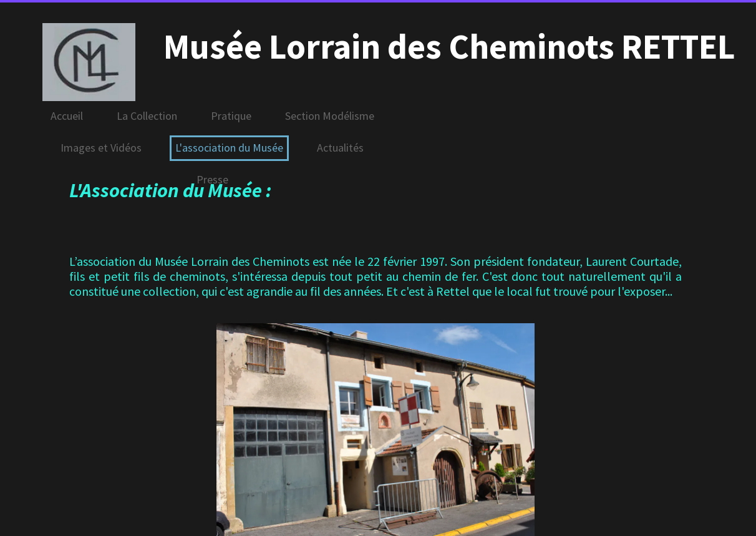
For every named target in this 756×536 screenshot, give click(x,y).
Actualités (340, 148)
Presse (212, 179)
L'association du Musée (229, 148)
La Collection (147, 116)
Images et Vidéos (101, 148)
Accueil (67, 116)
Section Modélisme (330, 116)
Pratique (231, 116)
